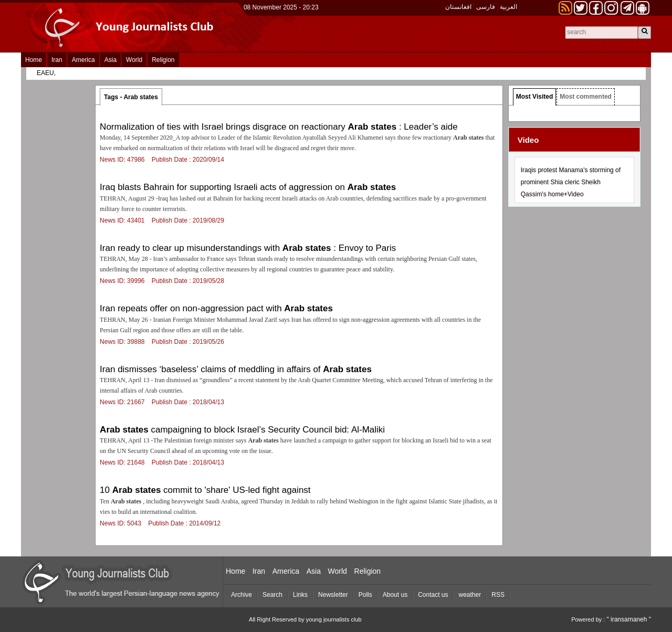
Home (34, 60)
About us (395, 595)
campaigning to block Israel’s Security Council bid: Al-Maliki (242, 430)
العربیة (508, 7)
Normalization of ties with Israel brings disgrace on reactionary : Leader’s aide (279, 127)
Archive (241, 595)
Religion (163, 60)
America (83, 60)
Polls (365, 595)
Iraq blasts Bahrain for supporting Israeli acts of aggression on (248, 187)
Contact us (433, 595)
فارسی (486, 7)
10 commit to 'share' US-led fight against (205, 490)
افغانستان (458, 7)
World (134, 60)
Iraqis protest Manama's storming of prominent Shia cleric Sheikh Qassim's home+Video (571, 182)
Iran (57, 60)
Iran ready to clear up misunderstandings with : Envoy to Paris (248, 248)
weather (470, 595)
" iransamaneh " (629, 619)
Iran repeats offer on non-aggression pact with (216, 308)
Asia (111, 60)
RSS (498, 595)
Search (272, 595)
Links (300, 595)
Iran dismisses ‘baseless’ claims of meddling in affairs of (236, 369)
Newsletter (333, 595)
